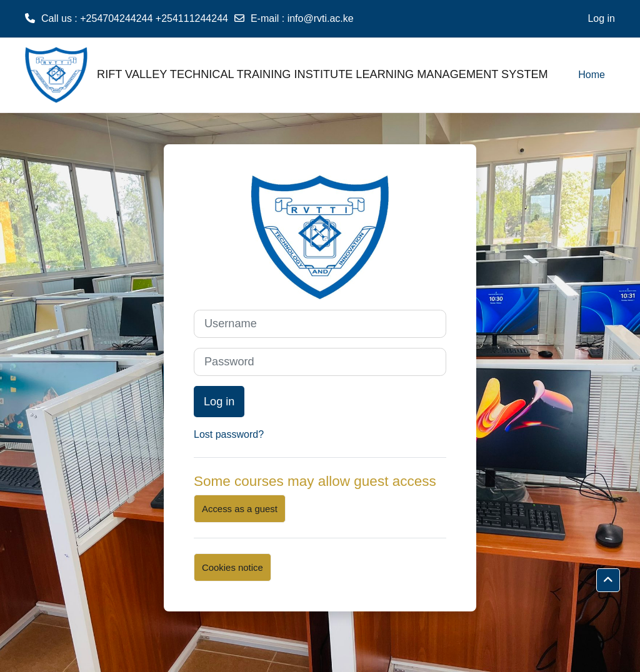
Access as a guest (240, 509)
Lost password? (229, 434)
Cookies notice (232, 567)
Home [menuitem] (592, 75)
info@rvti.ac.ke (321, 18)
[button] (608, 580)
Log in (601, 18)
